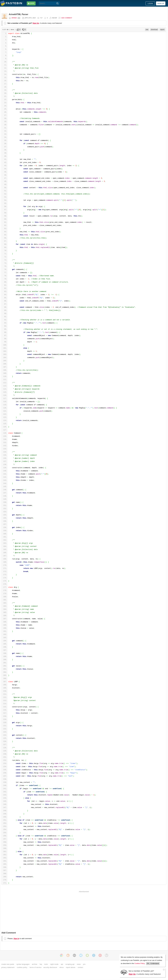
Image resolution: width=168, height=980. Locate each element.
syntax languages (23, 964)
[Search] (58, 3)
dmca (61, 967)
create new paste (8, 964)
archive (35, 964)
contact (80, 967)
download (154, 29)
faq (41, 964)
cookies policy (22, 967)
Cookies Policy (140, 963)
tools (46, 964)
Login (150, 3)
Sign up (161, 3)
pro (84, 964)
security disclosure (50, 967)
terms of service (36, 967)
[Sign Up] (124, 972)
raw (147, 29)
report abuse (71, 967)
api (62, 964)
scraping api (70, 964)
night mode (54, 964)
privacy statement (8, 967)
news (79, 964)
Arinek (14, 18)
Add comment (67, 18)
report (162, 29)
